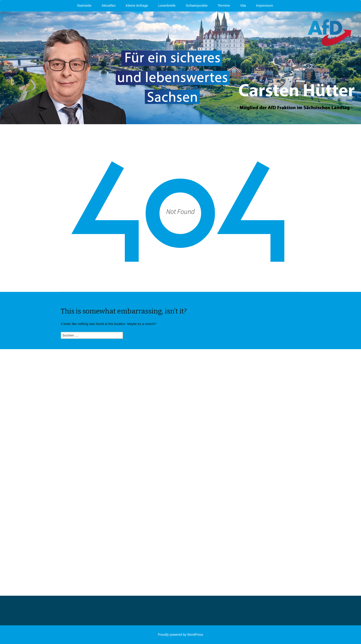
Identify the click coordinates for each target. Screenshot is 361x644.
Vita (243, 5)
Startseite (84, 5)
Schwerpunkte (197, 5)
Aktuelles (109, 5)
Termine (224, 5)
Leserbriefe (167, 5)
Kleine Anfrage (137, 5)
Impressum (265, 5)
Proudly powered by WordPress (181, 635)
